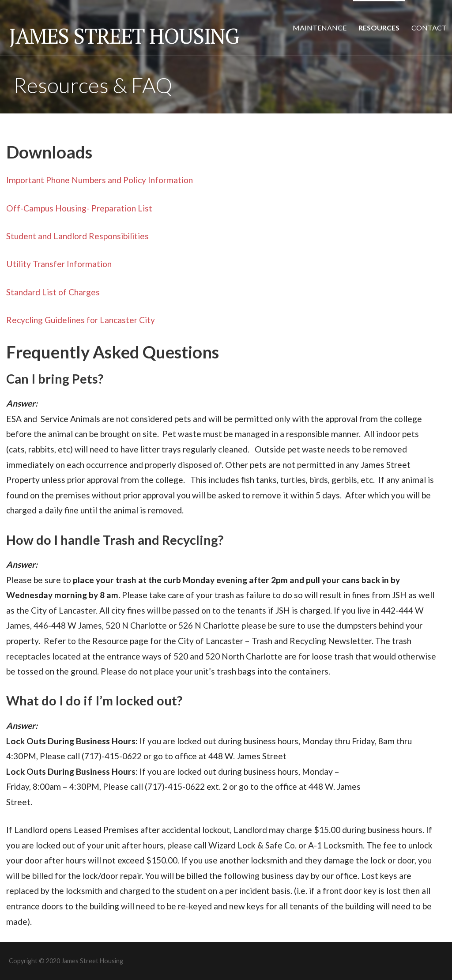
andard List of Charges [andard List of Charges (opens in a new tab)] (57, 292)
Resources (379, 28)
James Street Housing (124, 36)
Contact (429, 28)
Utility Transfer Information (59, 264)
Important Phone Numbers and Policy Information (100, 180)
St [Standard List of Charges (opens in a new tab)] (10, 292)
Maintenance (320, 28)
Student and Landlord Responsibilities (77, 236)
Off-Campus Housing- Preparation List (79, 208)
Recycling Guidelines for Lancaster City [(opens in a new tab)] (81, 320)
